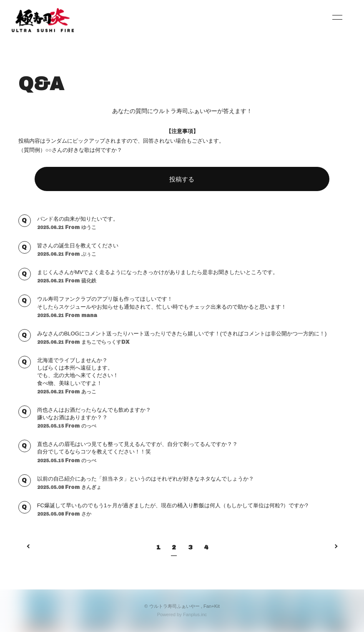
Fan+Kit (212, 606)
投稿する (182, 179)
